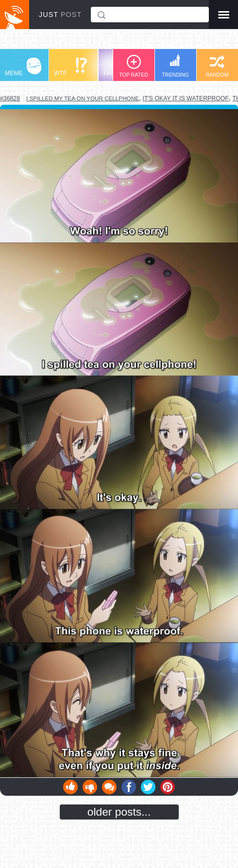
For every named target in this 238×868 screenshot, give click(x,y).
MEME (23, 67)
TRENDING (175, 66)
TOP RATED (134, 66)
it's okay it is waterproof (186, 98)
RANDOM (217, 66)
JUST (60, 15)
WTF (70, 67)
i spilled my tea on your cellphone (83, 98)
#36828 (10, 98)
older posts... (119, 812)
